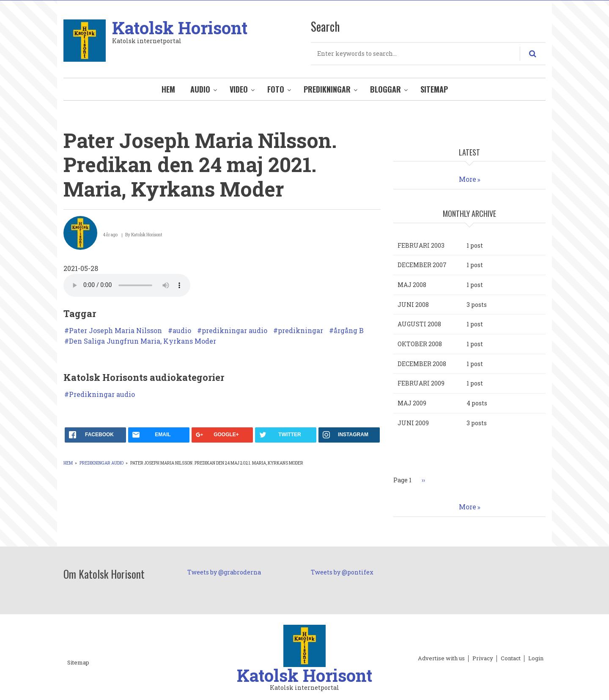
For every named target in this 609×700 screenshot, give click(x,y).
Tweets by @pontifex (342, 572)
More (468, 179)
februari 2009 (421, 383)
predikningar (300, 331)
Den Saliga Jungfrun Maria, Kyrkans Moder (143, 341)
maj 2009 (412, 403)
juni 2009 (413, 423)
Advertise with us (441, 659)
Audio (200, 89)
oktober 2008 (420, 344)
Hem (168, 89)
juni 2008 (413, 305)
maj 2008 (412, 285)
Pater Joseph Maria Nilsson (115, 331)
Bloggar (385, 89)
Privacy (483, 659)
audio (182, 331)
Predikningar (327, 89)
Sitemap (434, 89)
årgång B (349, 331)
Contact (511, 659)
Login (536, 659)
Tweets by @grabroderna (224, 572)
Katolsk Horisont (180, 28)
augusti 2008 (419, 324)
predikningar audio (235, 331)
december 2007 (422, 265)
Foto (276, 89)
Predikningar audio (102, 394)
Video (239, 89)
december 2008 (422, 364)
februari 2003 (421, 245)
